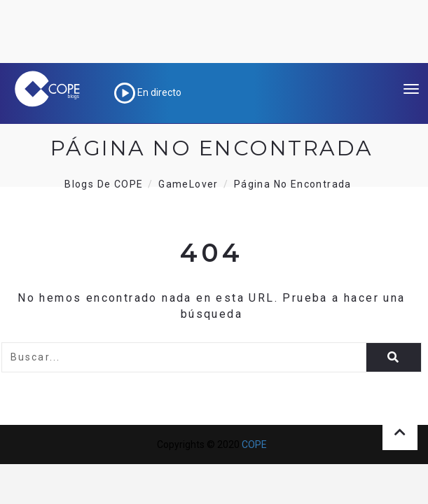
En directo (148, 92)
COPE (254, 444)
